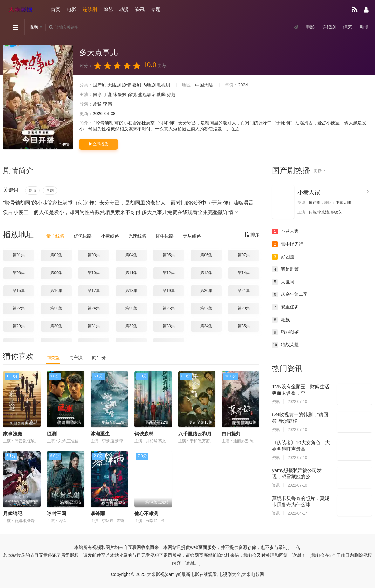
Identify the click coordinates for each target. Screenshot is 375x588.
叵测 (52, 434)
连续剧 (90, 9)
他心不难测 (146, 513)
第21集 (244, 291)
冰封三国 (57, 513)
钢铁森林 (144, 434)
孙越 (171, 94)
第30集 (56, 326)
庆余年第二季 (290, 294)
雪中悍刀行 (288, 244)
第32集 (131, 326)
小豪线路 (110, 236)
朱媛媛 (120, 94)
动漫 (124, 9)
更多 (319, 170)
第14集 (244, 273)
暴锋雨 (98, 513)
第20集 (206, 291)
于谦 (107, 94)
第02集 (56, 255)
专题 (156, 9)
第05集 (169, 255)
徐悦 (132, 94)
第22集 (19, 308)
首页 (56, 9)
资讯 (140, 9)
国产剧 (99, 85)
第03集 (94, 255)
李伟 (107, 104)
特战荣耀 (285, 345)
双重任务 (285, 307)
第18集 (131, 291)
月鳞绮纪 (13, 513)
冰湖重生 (100, 434)
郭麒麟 (159, 94)
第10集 (94, 273)
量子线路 (55, 236)
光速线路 (137, 236)
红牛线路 (165, 236)
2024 (243, 85)
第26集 (169, 308)
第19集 (169, 291)
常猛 (97, 104)
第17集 (94, 291)
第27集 (206, 308)
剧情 (126, 85)
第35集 (244, 326)
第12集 (169, 273)
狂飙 (281, 320)
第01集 (19, 255)
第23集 (56, 308)
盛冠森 (145, 94)
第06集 (206, 255)
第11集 (131, 273)
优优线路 (83, 236)
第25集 (131, 308)
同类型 (53, 357)
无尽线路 (192, 236)
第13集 (206, 273)
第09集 (56, 273)
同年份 (99, 357)
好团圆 (283, 257)
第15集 (19, 291)
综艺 (108, 9)
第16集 (56, 291)
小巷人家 (309, 192)
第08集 (19, 273)
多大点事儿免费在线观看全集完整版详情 (190, 212)
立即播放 (99, 144)
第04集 (131, 255)
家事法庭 (13, 434)
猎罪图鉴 (285, 332)
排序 (252, 235)
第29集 (19, 326)
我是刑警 (285, 269)
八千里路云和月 (195, 434)
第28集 (244, 308)
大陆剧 (114, 85)
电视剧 (163, 85)
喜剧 (137, 85)
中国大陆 (204, 85)
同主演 (76, 357)
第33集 (169, 326)
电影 (72, 9)
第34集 (206, 326)
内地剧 (149, 85)
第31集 (94, 326)
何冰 (97, 94)
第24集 (94, 308)
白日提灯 (231, 434)
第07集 (244, 255)
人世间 (283, 282)
